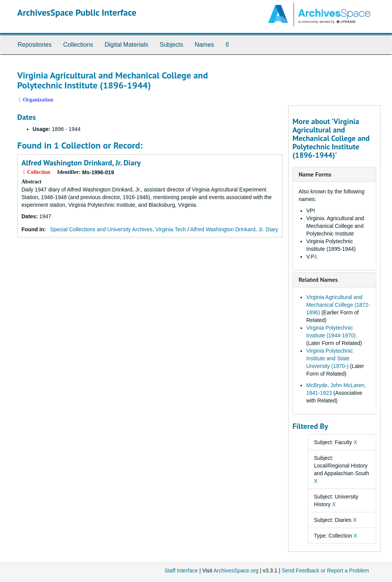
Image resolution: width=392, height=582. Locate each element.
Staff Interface (181, 571)
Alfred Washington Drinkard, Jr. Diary (81, 163)
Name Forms (315, 174)
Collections (78, 45)
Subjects (171, 45)
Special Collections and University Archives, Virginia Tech (118, 229)
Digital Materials (126, 45)
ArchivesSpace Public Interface (77, 12)
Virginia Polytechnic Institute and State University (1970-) (330, 358)
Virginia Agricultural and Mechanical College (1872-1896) (338, 305)
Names (204, 45)
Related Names (318, 280)
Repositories (35, 45)
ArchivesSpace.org (236, 571)
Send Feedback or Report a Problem (325, 571)
